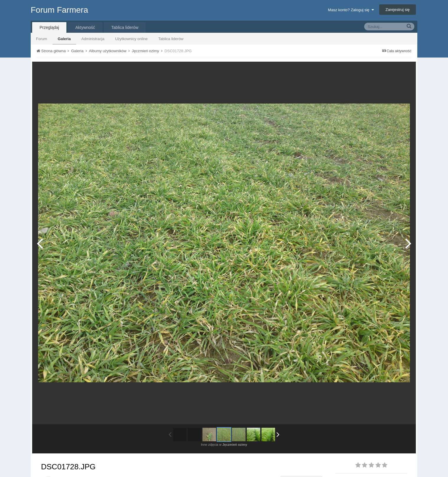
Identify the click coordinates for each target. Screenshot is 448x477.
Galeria (64, 39)
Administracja (93, 39)
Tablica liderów (171, 39)
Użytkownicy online (131, 39)
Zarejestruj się (398, 10)
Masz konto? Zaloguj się (351, 10)
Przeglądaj (49, 27)
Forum (42, 39)
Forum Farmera (59, 10)
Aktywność (85, 27)
